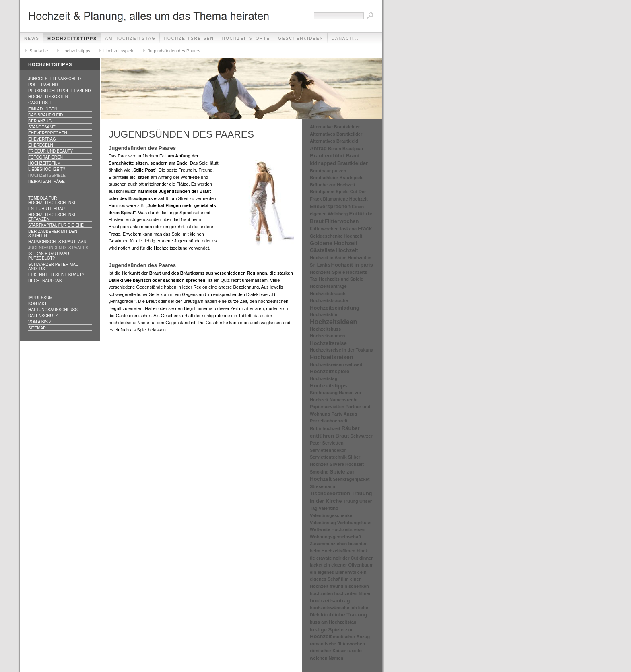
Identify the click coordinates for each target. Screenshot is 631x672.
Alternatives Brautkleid (334, 141)
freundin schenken (349, 586)
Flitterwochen (342, 221)
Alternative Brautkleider (335, 127)
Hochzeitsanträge (328, 286)
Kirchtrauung (324, 393)
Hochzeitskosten (48, 97)
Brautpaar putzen (328, 171)
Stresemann (323, 486)
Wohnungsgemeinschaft (336, 537)
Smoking (319, 472)
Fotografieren (45, 157)
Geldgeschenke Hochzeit (336, 236)
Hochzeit (347, 250)
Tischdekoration (330, 493)
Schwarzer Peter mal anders (53, 267)
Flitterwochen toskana (333, 229)
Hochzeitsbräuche (329, 300)
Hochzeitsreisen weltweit (336, 364)
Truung (351, 501)
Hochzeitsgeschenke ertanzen (53, 217)
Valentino (329, 508)
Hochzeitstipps (72, 39)
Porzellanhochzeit (329, 421)
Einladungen (43, 109)
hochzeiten (321, 593)
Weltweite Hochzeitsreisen (338, 529)
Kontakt (37, 304)
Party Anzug (344, 414)
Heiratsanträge (46, 181)
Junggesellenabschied (55, 79)
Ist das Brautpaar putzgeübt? (49, 256)
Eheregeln (41, 145)
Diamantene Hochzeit (345, 199)
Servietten (333, 443)
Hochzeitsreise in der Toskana (342, 350)
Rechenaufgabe (46, 281)
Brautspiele (351, 178)
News (32, 38)
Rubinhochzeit (325, 428)
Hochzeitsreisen (189, 38)
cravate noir (329, 558)
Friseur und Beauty (51, 151)
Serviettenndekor (328, 450)
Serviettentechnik (328, 457)
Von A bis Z (40, 322)
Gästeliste (41, 103)
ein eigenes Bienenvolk (334, 572)
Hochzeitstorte (246, 38)
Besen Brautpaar (346, 149)
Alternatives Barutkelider (336, 134)
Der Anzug (40, 121)
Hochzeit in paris (352, 265)
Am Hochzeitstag (130, 38)
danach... (345, 38)
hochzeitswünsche (330, 608)
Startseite (39, 51)
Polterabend (43, 85)
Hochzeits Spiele (327, 272)
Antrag (318, 148)
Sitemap (37, 328)
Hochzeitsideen (333, 322)
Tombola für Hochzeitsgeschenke (53, 201)
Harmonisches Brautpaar (57, 242)
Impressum (40, 298)
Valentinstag (323, 523)
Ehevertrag (42, 139)
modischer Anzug (351, 637)
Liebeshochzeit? (47, 169)
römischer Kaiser (328, 651)
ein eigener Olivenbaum (348, 565)
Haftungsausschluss (53, 310)
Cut (354, 192)
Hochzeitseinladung (335, 308)
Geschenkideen (301, 38)
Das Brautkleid (45, 115)
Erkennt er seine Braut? (56, 275)
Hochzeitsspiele (119, 51)
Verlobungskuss (354, 523)
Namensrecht (344, 400)
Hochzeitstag (324, 378)
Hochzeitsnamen (327, 336)
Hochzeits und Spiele (341, 279)
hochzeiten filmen (353, 593)
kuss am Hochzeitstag (333, 622)
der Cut (350, 558)
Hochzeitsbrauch (328, 294)
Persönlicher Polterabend (59, 91)
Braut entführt (327, 156)
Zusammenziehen (328, 544)
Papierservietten (327, 407)
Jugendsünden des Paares (174, 51)
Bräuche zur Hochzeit (332, 185)
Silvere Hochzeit (347, 464)
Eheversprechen (48, 133)
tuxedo (355, 651)
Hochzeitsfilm (44, 163)
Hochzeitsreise (328, 343)
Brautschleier (324, 178)
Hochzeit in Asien (328, 258)
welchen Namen (327, 658)
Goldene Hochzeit (334, 243)
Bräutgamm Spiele (329, 192)
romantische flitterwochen (337, 644)
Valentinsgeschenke (331, 515)
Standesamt (42, 127)
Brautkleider (353, 163)
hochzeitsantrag (330, 601)
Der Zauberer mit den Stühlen (53, 234)
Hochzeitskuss (325, 329)
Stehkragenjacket (351, 479)
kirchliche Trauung (344, 615)
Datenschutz (43, 316)
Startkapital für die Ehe (56, 225)
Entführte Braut (48, 209)
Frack (365, 228)
